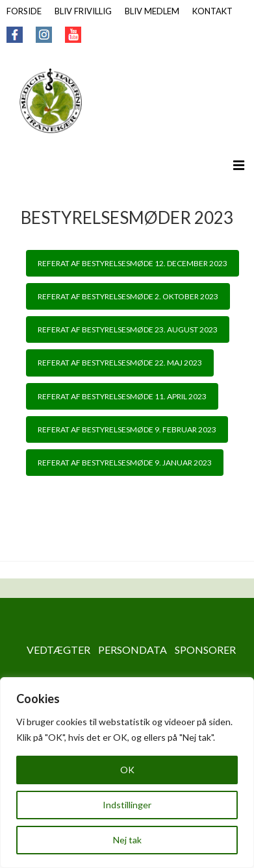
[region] (127, 773)
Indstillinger (127, 805)
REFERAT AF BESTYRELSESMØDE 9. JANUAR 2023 (125, 463)
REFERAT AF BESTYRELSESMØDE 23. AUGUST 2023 (128, 329)
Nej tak (127, 840)
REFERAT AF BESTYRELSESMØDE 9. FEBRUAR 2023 (127, 429)
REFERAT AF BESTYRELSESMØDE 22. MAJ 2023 (120, 363)
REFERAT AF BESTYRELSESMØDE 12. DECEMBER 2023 (133, 263)
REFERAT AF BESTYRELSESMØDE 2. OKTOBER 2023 (128, 296)
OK (127, 770)
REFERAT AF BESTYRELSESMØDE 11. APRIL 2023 (122, 396)
